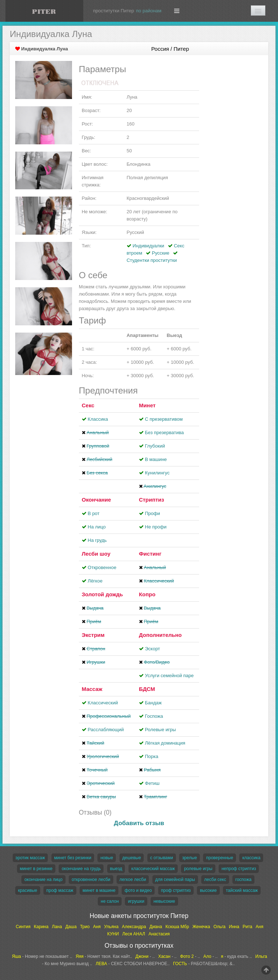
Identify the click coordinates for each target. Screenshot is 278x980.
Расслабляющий (106, 730)
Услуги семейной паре (169, 676)
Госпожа (154, 716)
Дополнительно (160, 635)
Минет (147, 405)
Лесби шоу (96, 554)
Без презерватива (164, 433)
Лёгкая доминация (165, 743)
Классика (98, 419)
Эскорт (152, 649)
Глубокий (155, 446)
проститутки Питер (113, 11)
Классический (103, 703)
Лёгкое (95, 581)
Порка (151, 756)
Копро (147, 594)
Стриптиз (152, 500)
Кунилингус (157, 473)
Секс (88, 405)
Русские (161, 253)
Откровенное (102, 567)
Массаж (92, 689)
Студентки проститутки (152, 260)
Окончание (96, 500)
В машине (156, 459)
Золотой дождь (102, 594)
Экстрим (93, 635)
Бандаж (153, 703)
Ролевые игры (160, 730)
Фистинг (150, 554)
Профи (152, 513)
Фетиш (152, 783)
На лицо (97, 527)
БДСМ (147, 689)
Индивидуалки (148, 246)
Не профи (156, 527)
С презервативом (164, 419)
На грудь (97, 540)
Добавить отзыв (139, 823)
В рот (93, 513)
